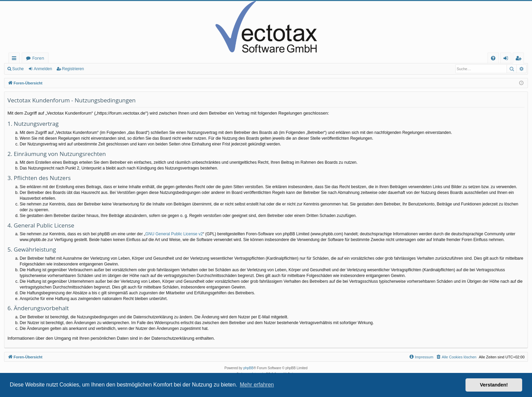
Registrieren (73, 69)
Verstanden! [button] (494, 385)
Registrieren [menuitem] (520, 59)
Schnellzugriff (15, 59)
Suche (18, 69)
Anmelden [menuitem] (508, 59)
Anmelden (43, 69)
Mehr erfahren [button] (257, 385)
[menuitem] (493, 58)
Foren (38, 58)
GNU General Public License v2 (174, 234)
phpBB (248, 368)
